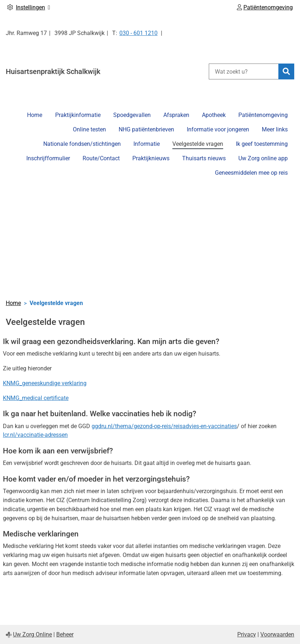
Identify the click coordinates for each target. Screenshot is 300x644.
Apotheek (214, 115)
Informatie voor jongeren (218, 129)
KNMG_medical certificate (36, 398)
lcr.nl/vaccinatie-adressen (35, 435)
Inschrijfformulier (48, 158)
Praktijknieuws (151, 158)
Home (35, 115)
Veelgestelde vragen (198, 144)
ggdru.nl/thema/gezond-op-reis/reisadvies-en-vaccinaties (164, 426)
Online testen (89, 129)
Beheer (65, 634)
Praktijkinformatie (78, 115)
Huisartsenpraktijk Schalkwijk (53, 71)
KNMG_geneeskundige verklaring (45, 383)
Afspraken (176, 115)
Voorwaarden (277, 634)
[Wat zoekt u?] (244, 71)
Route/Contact (101, 158)
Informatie (147, 144)
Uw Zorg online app (263, 158)
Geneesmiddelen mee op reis (251, 173)
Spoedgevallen (132, 115)
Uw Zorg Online (32, 634)
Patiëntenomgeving (263, 115)
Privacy (247, 634)
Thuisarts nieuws (204, 158)
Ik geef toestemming (262, 144)
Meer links (275, 129)
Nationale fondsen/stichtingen (82, 144)
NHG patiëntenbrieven (146, 129)
